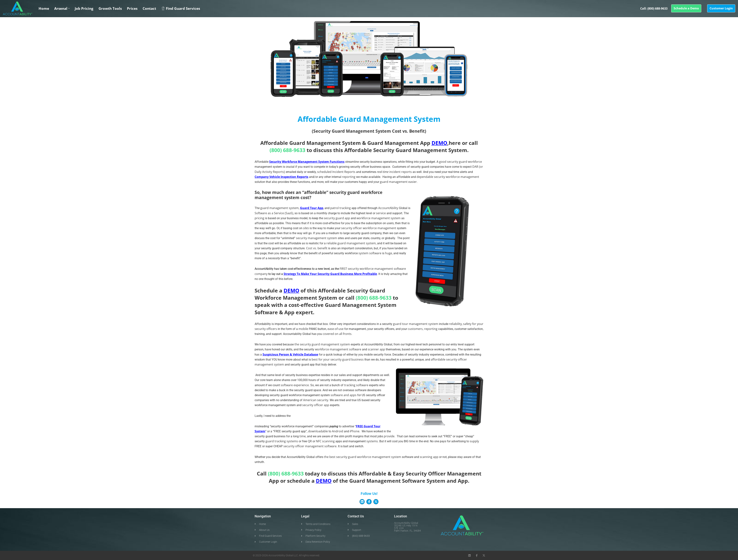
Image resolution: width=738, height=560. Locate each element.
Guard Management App (399, 143)
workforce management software (338, 349)
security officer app (316, 405)
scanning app (429, 457)
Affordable (358, 150)
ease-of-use (336, 329)
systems (372, 441)
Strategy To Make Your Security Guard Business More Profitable (330, 274)
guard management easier (398, 182)
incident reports (401, 172)
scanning (329, 441)
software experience (295, 385)
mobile (303, 329)
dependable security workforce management (448, 177)
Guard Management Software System (397, 481)
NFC (319, 441)
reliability (455, 324)
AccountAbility (388, 208)
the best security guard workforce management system (363, 457)
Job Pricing (84, 8)
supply (474, 441)
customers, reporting (423, 329)
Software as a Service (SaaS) (274, 213)
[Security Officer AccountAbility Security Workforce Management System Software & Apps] (18, 8)
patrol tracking (340, 208)
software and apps (344, 395)
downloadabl (318, 431)
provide (389, 436)
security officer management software (310, 446)
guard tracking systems (282, 441)
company (261, 274)
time (303, 436)
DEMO (439, 143)
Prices (132, 8)
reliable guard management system (351, 243)
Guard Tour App (312, 208)
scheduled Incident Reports (336, 172)
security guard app (337, 218)
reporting (349, 177)
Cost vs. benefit (317, 248)
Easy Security (410, 473)
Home (44, 8)
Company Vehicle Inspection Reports (281, 177)
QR (310, 441)
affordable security (444, 359)
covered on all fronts (337, 334)
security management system (317, 238)
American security (316, 400)
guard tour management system (416, 324)
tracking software (356, 385)
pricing (259, 218)
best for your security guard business (338, 359)
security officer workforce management (369, 228)
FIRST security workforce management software (373, 269)
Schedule (266, 290)
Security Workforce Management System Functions (307, 162)
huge (389, 253)
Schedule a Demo (686, 8)
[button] (69, 8)
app (383, 349)
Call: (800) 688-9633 (654, 8)
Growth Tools (110, 8)
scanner (373, 349)
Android (338, 431)
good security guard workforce (461, 162)
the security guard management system (322, 344)
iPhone (355, 431)
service (381, 213)
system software (370, 253)
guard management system (280, 208)
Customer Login (721, 8)
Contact (149, 8)
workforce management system (379, 218)
